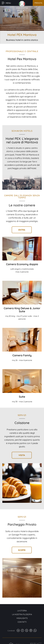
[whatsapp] (35, 631)
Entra (22, 230)
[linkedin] (18, 631)
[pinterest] (31, 631)
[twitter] (27, 631)
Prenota (38, 3)
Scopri (22, 550)
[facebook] (22, 631)
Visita (22, 455)
